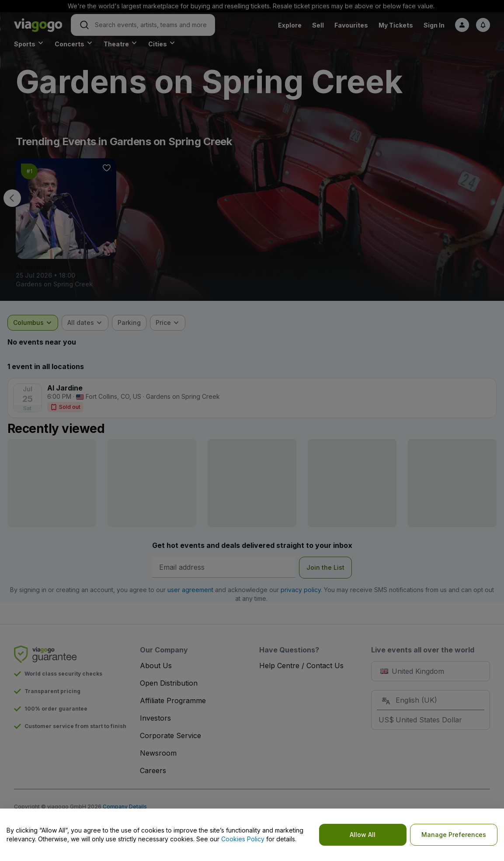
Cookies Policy (243, 839)
